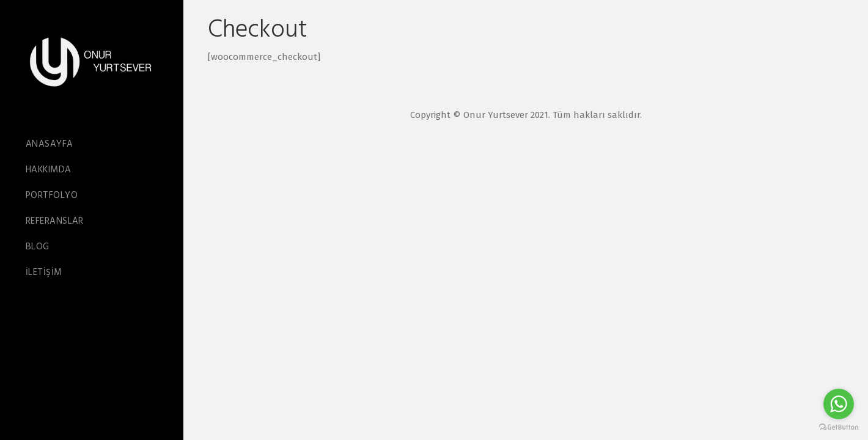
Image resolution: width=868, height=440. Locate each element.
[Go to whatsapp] (839, 404)
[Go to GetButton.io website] (839, 427)
